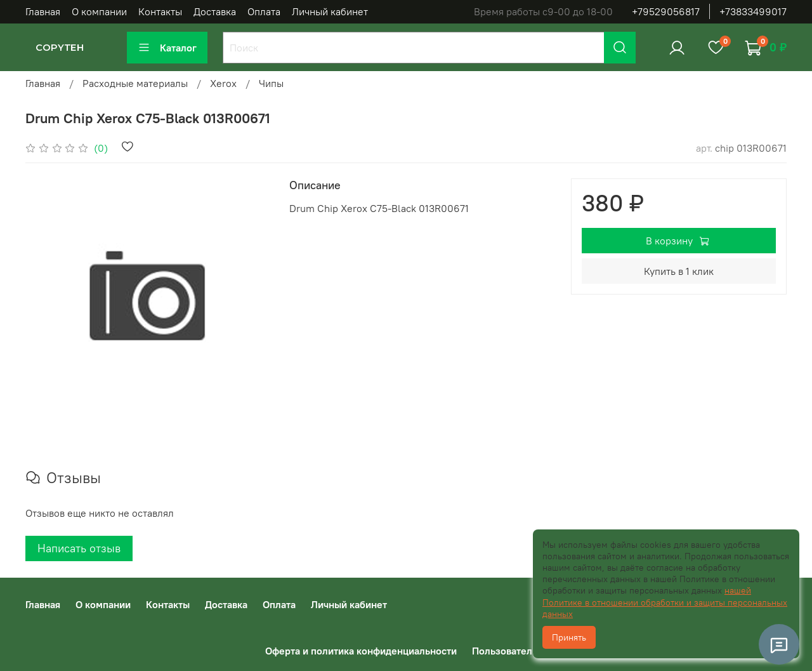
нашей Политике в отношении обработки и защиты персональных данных (665, 602)
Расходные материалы (135, 83)
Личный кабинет (330, 11)
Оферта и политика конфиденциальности (361, 651)
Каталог (167, 48)
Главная (43, 11)
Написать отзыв (79, 548)
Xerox (223, 83)
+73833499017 (753, 11)
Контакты (160, 11)
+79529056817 (666, 11)
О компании (99, 11)
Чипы (271, 83)
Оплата (264, 11)
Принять (569, 637)
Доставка (215, 11)
